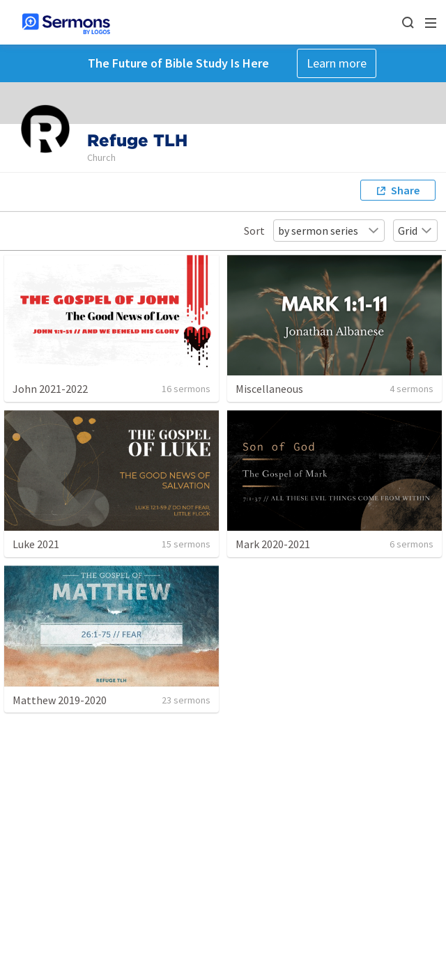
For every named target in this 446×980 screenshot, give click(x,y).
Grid (415, 231)
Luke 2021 (36, 544)
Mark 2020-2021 (273, 544)
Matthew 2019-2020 (60, 700)
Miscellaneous (269, 389)
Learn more (337, 63)
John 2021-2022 (50, 389)
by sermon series (329, 231)
